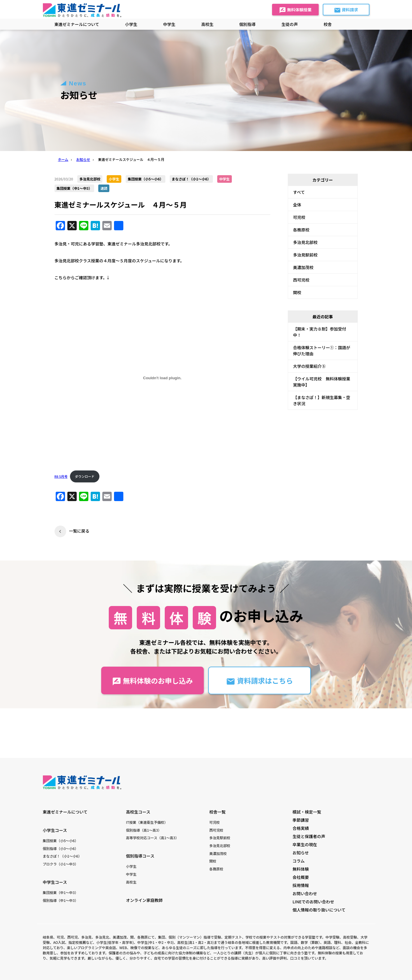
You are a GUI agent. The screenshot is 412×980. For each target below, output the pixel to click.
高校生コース (138, 812)
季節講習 (301, 820)
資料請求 (346, 10)
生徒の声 (290, 24)
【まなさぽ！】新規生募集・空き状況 (322, 400)
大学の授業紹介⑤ (309, 366)
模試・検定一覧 (307, 812)
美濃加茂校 (303, 267)
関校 (297, 292)
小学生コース (55, 830)
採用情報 (301, 885)
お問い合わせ (305, 893)
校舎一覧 (218, 812)
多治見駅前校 (305, 255)
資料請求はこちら (259, 681)
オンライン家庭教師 (144, 900)
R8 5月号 (61, 476)
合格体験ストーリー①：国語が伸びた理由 (322, 351)
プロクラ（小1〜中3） (61, 864)
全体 (297, 205)
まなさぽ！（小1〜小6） (62, 856)
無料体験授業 (295, 10)
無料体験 (301, 869)
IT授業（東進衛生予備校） (147, 822)
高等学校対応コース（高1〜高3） (152, 838)
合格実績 (301, 828)
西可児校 (301, 280)
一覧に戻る (79, 531)
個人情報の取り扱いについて (319, 910)
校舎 (328, 24)
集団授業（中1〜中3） (61, 892)
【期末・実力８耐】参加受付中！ (320, 332)
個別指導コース (140, 856)
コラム (299, 861)
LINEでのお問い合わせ (313, 902)
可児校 (299, 217)
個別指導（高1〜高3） (144, 830)
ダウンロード (85, 476)
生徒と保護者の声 (309, 836)
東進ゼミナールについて (77, 24)
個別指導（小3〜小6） (61, 848)
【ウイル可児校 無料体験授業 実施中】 (324, 382)
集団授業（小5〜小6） (61, 841)
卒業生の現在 (305, 844)
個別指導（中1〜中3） (61, 900)
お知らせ (301, 853)
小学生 (131, 866)
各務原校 (301, 230)
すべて (299, 192)
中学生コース (55, 882)
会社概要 (301, 877)
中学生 (131, 874)
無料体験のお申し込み (152, 681)
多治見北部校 (305, 242)
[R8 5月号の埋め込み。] (162, 378)
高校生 (131, 882)
